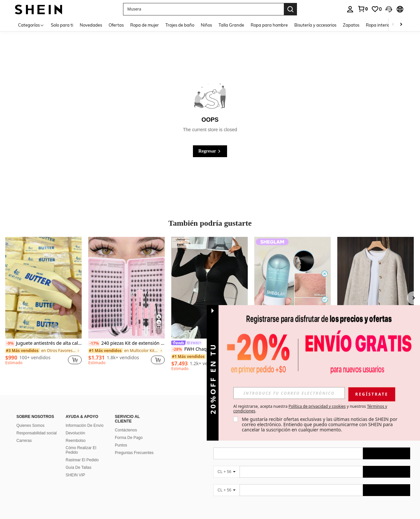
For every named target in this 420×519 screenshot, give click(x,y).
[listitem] (43, 304)
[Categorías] (31, 25)
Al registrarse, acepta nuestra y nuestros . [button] (310, 409)
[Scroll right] (401, 25)
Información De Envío (84, 426)
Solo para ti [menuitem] (62, 25)
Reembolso (76, 441)
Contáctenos (126, 430)
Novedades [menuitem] (91, 25)
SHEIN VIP (75, 475)
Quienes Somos (30, 426)
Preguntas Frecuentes (134, 453)
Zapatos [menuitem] (351, 25)
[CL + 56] (226, 472)
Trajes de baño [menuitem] (180, 25)
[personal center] (350, 9)
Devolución (75, 433)
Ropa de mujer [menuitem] (145, 25)
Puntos (121, 445)
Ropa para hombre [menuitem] (269, 25)
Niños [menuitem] (206, 25)
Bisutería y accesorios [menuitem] (315, 25)
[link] (363, 9)
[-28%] (177, 349)
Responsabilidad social (37, 433)
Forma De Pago (129, 438)
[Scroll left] (393, 25)
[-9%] (10, 343)
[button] (203, 9)
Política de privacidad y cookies (317, 406)
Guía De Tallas (79, 467)
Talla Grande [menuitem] (231, 25)
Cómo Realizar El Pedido (81, 450)
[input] (289, 393)
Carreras (24, 441)
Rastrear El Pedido (82, 460)
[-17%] (94, 343)
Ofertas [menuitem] (116, 25)
